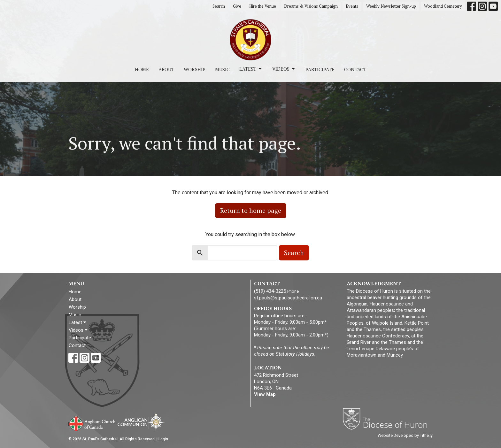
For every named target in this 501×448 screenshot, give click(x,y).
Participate (320, 69)
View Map (265, 394)
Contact (355, 69)
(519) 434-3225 (270, 291)
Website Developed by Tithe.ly (405, 435)
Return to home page (251, 210)
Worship (195, 69)
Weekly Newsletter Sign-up (391, 6)
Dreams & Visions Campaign (311, 6)
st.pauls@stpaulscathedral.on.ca (288, 298)
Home (142, 69)
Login (163, 439)
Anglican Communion (141, 422)
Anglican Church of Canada (92, 423)
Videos (284, 69)
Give (237, 6)
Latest (251, 69)
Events (352, 6)
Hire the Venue (263, 6)
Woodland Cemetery (443, 6)
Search (219, 6)
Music (222, 69)
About (166, 69)
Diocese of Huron (387, 419)
